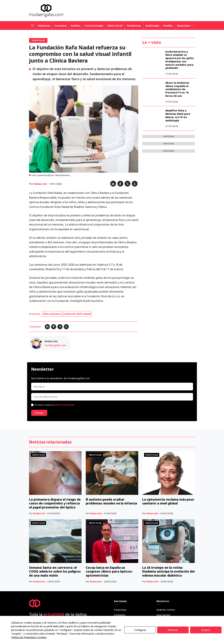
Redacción (40, 184)
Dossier (119, 610)
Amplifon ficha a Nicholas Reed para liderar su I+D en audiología (178, 115)
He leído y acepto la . (55, 405)
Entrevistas (121, 584)
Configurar (140, 630)
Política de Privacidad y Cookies (29, 637)
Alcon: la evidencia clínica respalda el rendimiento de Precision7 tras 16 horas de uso (177, 89)
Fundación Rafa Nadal (77, 314)
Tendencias (134, 26)
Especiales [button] (184, 26)
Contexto (60, 26)
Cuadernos (120, 600)
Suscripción (163, 535)
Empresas (44, 26)
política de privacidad (64, 405)
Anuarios (119, 615)
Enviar (39, 413)
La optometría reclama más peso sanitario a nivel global (168, 462)
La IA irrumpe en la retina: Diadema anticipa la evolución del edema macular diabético (169, 492)
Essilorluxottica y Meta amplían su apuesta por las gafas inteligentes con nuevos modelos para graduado (180, 60)
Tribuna (119, 589)
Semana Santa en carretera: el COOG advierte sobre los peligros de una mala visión (55, 492)
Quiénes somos (166, 530)
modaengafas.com (55, 345)
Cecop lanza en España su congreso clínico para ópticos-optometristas (109, 492)
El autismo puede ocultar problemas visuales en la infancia (112, 462)
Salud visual (115, 26)
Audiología (152, 26)
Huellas (168, 26)
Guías (117, 605)
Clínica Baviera (52, 314)
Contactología (94, 26)
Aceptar (206, 630)
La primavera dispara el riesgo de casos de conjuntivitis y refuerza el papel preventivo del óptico (55, 463)
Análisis (76, 26)
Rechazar (173, 630)
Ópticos (119, 594)
